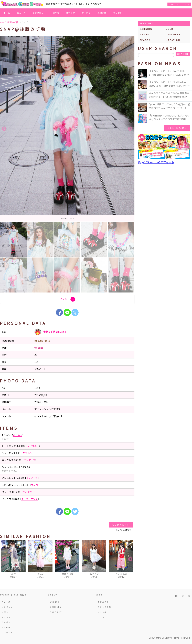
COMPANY (56, 607)
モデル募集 (103, 602)
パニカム (18, 435)
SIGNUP (174, 4)
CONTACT (56, 612)
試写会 (56, 13)
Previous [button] (4, 129)
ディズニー (33, 446)
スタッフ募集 (104, 607)
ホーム (7, 13)
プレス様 (102, 612)
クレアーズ (29, 460)
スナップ (71, 13)
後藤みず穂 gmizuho (50, 332)
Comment (121, 525)
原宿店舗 (102, 13)
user (169, 29)
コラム (101, 617)
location (173, 40)
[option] (67, 129)
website (39, 348)
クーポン (86, 13)
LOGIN (185, 4)
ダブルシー (28, 453)
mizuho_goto (42, 341)
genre (145, 34)
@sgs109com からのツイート (156, 162)
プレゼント (119, 13)
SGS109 (55, 602)
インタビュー (39, 13)
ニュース (21, 13)
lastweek (173, 34)
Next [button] (130, 129)
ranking (146, 29)
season (145, 40)
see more (177, 128)
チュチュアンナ (30, 499)
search (183, 54)
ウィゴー (36, 485)
